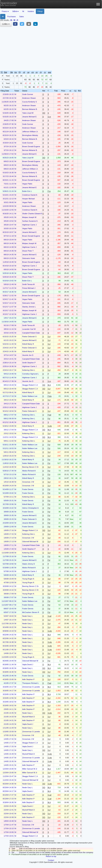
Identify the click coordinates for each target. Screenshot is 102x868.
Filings (40, 11)
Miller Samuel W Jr (30, 769)
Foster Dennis (28, 489)
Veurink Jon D (28, 355)
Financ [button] (5, 11)
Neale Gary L (27, 616)
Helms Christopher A (30, 508)
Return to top (51, 856)
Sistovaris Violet (29, 258)
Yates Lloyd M (28, 113)
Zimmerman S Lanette (31, 687)
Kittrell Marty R (28, 344)
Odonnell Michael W (30, 542)
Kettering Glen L (29, 370)
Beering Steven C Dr (30, 467)
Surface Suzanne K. (30, 221)
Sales (22, 17)
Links (6, 24)
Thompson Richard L (30, 683)
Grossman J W (28, 482)
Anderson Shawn (29, 98)
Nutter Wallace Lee (30, 396)
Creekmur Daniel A (30, 195)
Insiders (31, 11)
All (3, 17)
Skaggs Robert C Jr (30, 385)
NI (23, 11)
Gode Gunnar (28, 94)
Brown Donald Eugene (31, 146)
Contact (51, 860)
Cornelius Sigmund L (30, 374)
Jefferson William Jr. (30, 132)
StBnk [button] (15, 11)
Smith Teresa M (28, 284)
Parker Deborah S (29, 337)
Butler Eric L (27, 191)
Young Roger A (28, 579)
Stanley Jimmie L (29, 307)
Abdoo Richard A (29, 471)
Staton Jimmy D (29, 564)
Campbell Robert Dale (31, 333)
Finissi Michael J (29, 288)
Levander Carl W (29, 329)
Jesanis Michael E (29, 117)
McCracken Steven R (31, 612)
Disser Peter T (28, 251)
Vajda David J (28, 664)
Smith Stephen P (29, 363)
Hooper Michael (28, 199)
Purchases (12, 17)
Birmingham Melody (30, 135)
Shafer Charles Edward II (32, 214)
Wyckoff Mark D (28, 717)
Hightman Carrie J (29, 225)
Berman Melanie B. (30, 109)
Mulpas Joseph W (29, 217)
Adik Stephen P (28, 679)
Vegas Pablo (27, 184)
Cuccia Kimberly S (30, 102)
